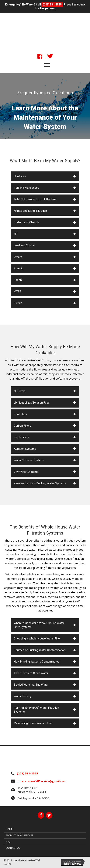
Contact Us (13, 848)
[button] (40, 56)
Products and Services (19, 835)
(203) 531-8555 (52, 5)
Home (9, 829)
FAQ (8, 842)
